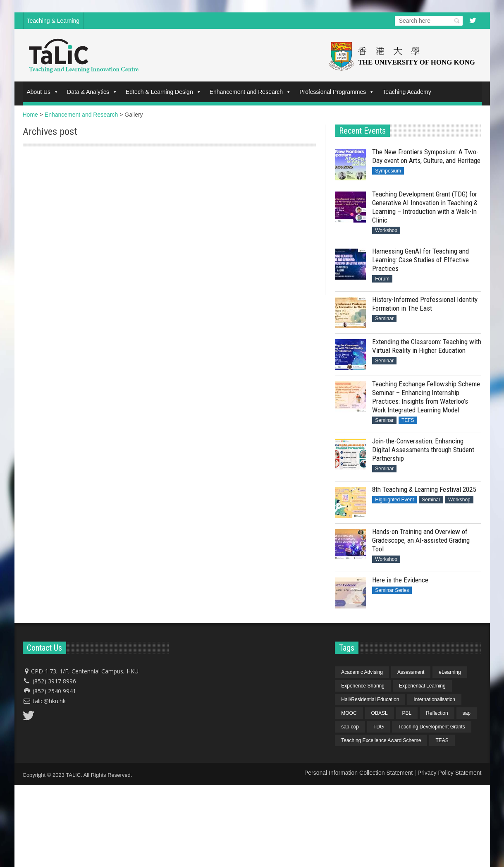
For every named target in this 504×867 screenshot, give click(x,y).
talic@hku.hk (49, 701)
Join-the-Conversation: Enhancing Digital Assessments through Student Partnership (423, 450)
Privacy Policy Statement (450, 773)
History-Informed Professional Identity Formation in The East (425, 304)
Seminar (384, 319)
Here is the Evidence (400, 580)
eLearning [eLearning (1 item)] (450, 672)
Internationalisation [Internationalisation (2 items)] (434, 699)
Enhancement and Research (250, 92)
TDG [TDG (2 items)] (379, 727)
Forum (382, 279)
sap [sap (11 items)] (467, 713)
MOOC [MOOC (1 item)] (349, 713)
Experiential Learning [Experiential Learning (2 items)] (422, 686)
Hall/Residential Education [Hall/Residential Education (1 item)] (370, 699)
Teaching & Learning (53, 21)
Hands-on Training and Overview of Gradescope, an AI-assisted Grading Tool (421, 540)
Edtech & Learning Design (164, 92)
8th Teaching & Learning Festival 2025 (424, 489)
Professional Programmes (337, 92)
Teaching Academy (407, 92)
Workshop (386, 230)
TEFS (408, 420)
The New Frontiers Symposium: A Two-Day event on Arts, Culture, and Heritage (426, 156)
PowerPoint (38, 160)
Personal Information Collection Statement (358, 773)
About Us (43, 92)
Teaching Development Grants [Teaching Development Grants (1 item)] (431, 727)
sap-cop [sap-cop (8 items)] (350, 727)
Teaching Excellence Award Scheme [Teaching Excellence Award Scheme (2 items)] (381, 740)
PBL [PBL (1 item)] (407, 713)
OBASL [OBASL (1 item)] (380, 713)
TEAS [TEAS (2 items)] (442, 740)
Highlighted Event (394, 500)
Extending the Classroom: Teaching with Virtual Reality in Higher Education (427, 346)
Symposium (388, 171)
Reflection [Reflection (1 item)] (437, 713)
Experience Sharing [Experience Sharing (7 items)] (363, 686)
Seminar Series (392, 590)
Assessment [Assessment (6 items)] (411, 672)
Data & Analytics (92, 92)
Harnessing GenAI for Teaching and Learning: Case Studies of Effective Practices (420, 260)
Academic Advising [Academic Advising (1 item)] (362, 672)
